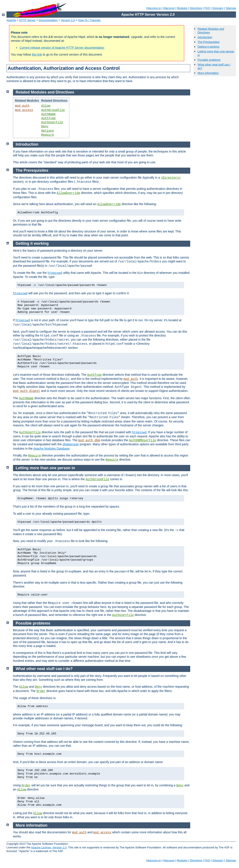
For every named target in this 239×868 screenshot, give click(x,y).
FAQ (207, 8)
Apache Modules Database (51, 449)
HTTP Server (27, 20)
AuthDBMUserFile (142, 440)
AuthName (48, 114)
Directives (196, 8)
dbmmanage (71, 444)
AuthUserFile (52, 122)
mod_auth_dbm (89, 440)
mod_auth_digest (27, 391)
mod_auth (22, 106)
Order (41, 691)
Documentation (48, 20)
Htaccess (169, 8)
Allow (46, 106)
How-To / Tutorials (89, 20)
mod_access (24, 110)
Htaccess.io (153, 8)
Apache (11, 20)
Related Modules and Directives (45, 92)
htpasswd (55, 273)
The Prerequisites (209, 42)
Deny (45, 126)
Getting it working (208, 47)
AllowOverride (68, 193)
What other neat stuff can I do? (44, 669)
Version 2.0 (68, 20)
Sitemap (231, 8)
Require (48, 135)
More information (208, 73)
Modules (182, 8)
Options (48, 131)
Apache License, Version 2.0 (49, 847)
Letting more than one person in (45, 468)
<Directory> (171, 178)
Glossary (218, 8)
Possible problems (209, 60)
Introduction (205, 37)
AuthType (48, 118)
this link (37, 55)
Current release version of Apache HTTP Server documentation (62, 48)
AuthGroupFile (53, 110)
